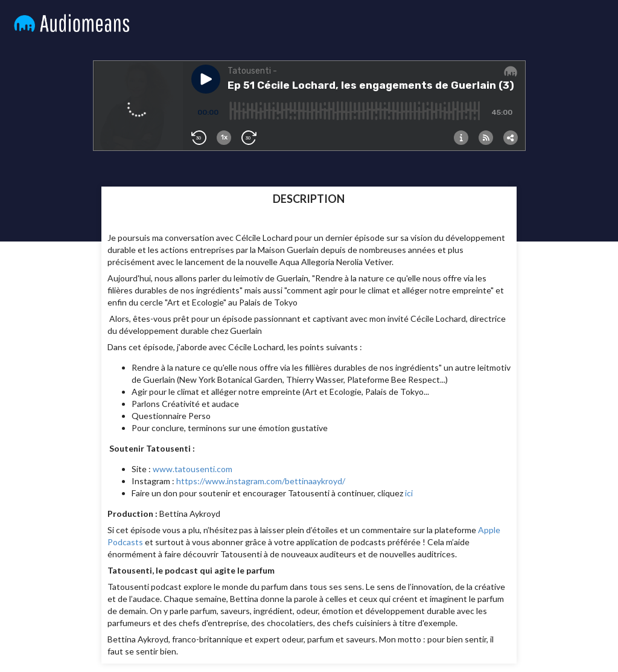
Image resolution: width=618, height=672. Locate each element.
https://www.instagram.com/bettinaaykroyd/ (261, 481)
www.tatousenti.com (193, 469)
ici (409, 493)
